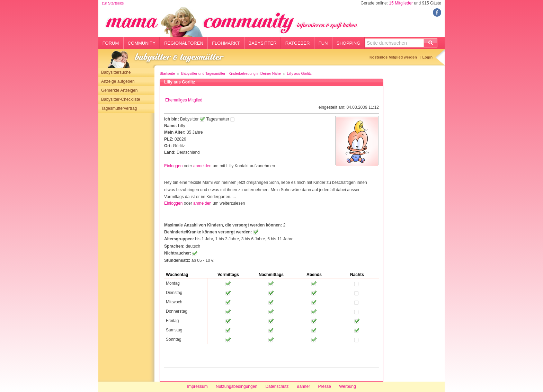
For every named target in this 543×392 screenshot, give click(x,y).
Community (142, 43)
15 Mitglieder (401, 3)
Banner (303, 386)
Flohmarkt (226, 43)
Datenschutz (277, 386)
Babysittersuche (116, 72)
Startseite (167, 73)
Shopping (349, 43)
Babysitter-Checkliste (121, 99)
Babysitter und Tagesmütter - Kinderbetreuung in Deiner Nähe (231, 73)
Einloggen (173, 166)
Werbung (347, 386)
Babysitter (263, 43)
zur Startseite (113, 3)
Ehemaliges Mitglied (184, 100)
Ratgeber (298, 43)
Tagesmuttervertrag (119, 108)
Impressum (197, 386)
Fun (323, 43)
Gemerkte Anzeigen (119, 90)
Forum (111, 43)
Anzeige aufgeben (118, 81)
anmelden (202, 166)
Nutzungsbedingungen (237, 386)
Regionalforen (184, 43)
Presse (325, 386)
